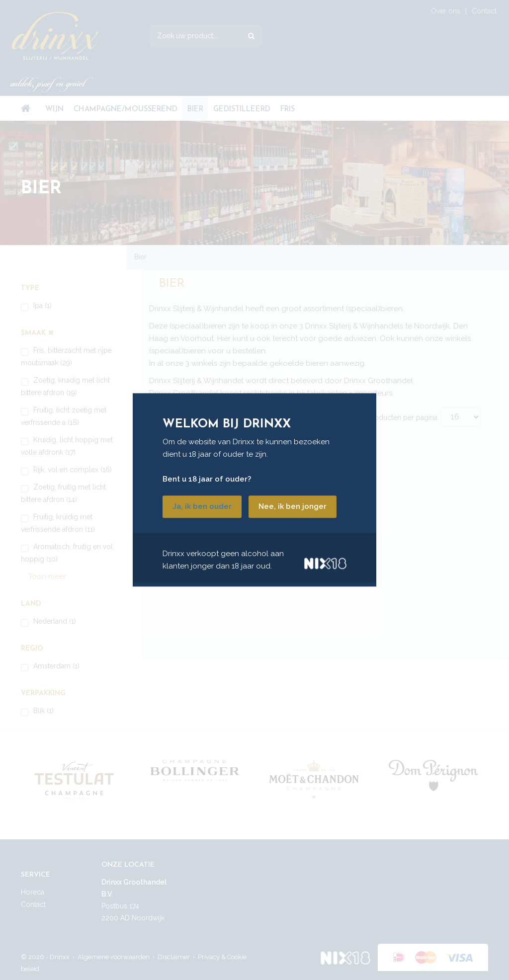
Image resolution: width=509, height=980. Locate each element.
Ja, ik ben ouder (202, 507)
